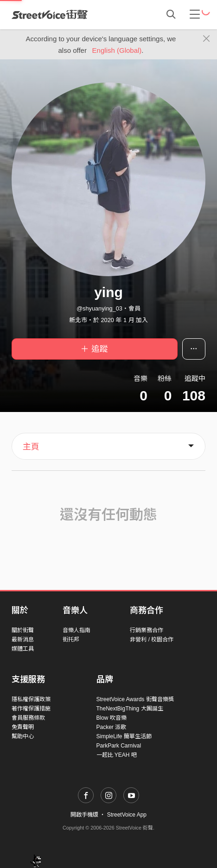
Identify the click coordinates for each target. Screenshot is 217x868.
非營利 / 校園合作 (152, 640)
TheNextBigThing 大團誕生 (130, 709)
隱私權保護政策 (31, 699)
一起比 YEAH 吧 (117, 755)
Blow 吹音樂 (112, 718)
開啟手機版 (84, 815)
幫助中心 (23, 736)
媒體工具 (23, 649)
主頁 (31, 447)
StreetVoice (50, 14)
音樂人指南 (77, 630)
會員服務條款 (28, 718)
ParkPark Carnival (119, 746)
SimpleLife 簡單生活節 (124, 736)
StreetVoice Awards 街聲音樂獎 (135, 699)
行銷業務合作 (147, 630)
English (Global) (117, 50)
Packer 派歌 (112, 727)
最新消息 (23, 640)
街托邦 (71, 640)
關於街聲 (23, 630)
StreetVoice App (127, 815)
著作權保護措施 (31, 709)
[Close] (207, 39)
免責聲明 (23, 727)
